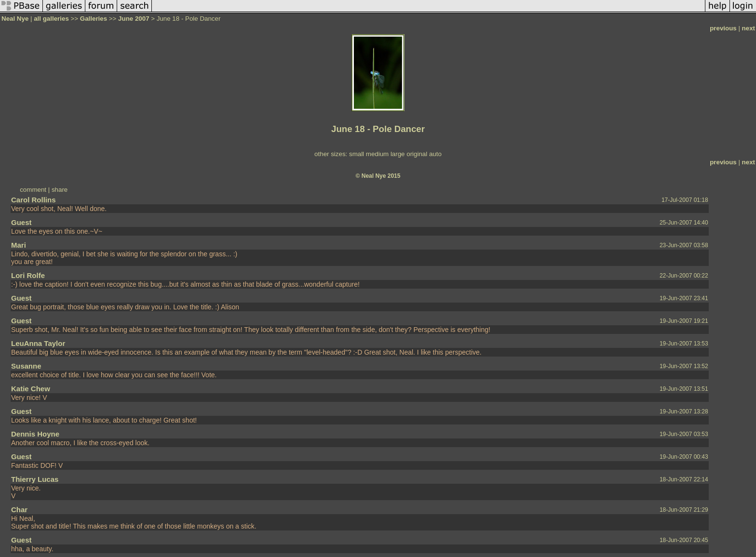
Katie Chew (31, 389)
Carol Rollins (34, 200)
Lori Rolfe (28, 275)
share (60, 190)
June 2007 (134, 19)
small (357, 154)
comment (33, 190)
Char (19, 510)
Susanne (26, 366)
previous (723, 28)
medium (377, 154)
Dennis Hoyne (35, 434)
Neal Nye (15, 19)
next (749, 28)
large (398, 154)
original (417, 154)
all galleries (51, 19)
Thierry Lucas (35, 479)
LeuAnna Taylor (38, 343)
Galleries (94, 19)
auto (435, 154)
